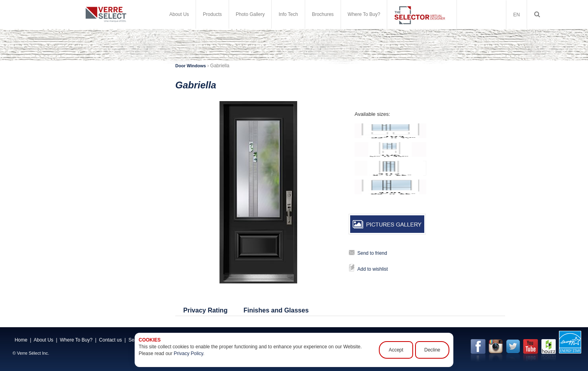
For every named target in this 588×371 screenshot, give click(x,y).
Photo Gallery (250, 14)
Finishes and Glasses (276, 310)
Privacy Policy (188, 353)
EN (516, 15)
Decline (432, 350)
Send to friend (372, 253)
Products (212, 14)
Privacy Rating (205, 310)
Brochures (323, 14)
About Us (179, 14)
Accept (396, 350)
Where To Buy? (364, 14)
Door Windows (191, 66)
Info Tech (288, 14)
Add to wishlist (373, 269)
